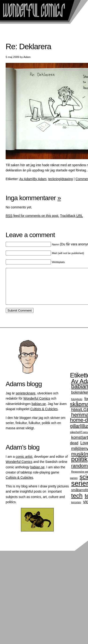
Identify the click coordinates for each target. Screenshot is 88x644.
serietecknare (26, 400)
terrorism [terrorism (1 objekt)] (76, 509)
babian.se (39, 411)
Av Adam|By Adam (33, 179)
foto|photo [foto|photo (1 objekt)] (77, 406)
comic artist (24, 464)
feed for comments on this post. (32, 216)
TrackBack (72, 216)
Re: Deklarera (28, 47)
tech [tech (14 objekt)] (77, 503)
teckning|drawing (61, 179)
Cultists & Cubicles (44, 416)
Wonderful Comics (37, 405)
